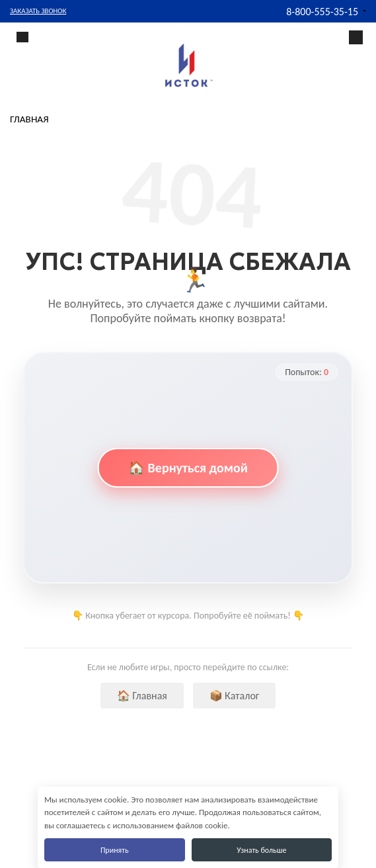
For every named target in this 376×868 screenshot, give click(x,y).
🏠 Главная (142, 696)
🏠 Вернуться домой (188, 468)
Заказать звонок (38, 11)
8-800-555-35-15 (322, 12)
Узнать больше (261, 850)
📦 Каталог (235, 696)
